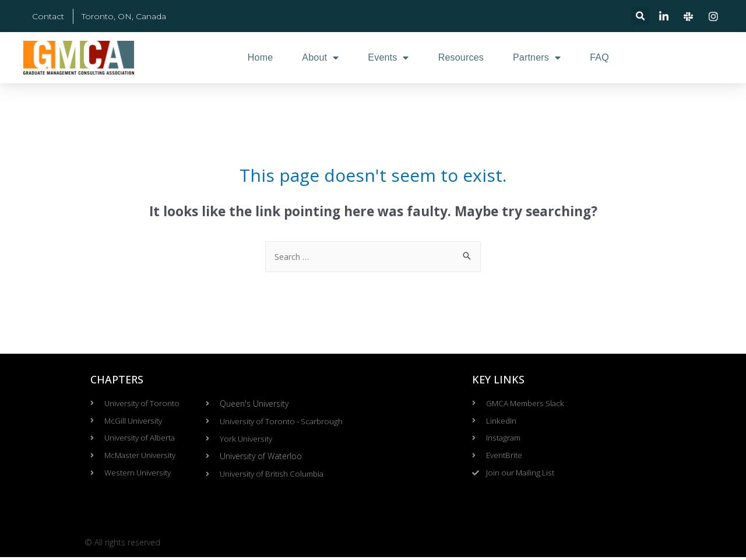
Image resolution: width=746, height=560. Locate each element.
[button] (640, 16)
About (320, 58)
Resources (461, 57)
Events (388, 58)
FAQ (599, 57)
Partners (537, 58)
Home (260, 57)
